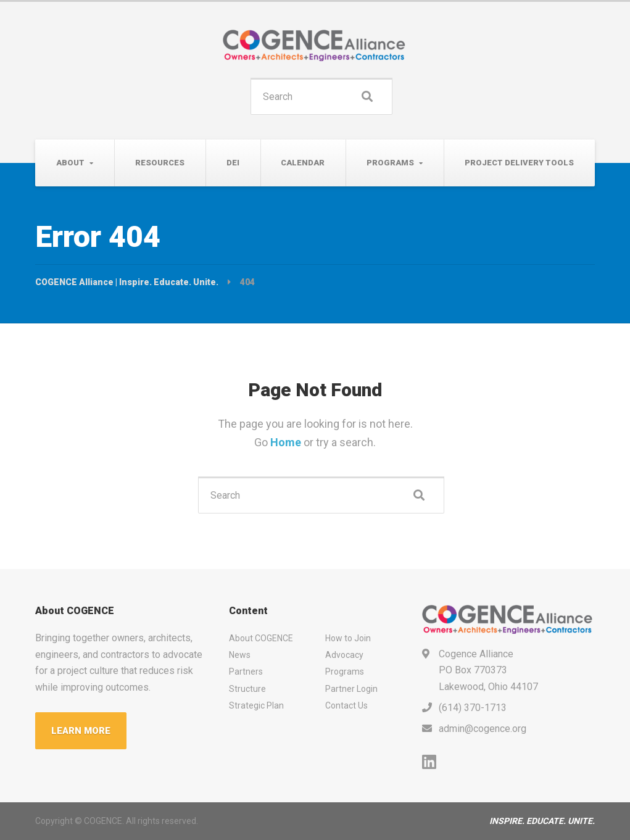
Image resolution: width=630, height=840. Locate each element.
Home (287, 442)
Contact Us (346, 705)
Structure (247, 689)
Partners (246, 672)
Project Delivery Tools (519, 163)
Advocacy (344, 655)
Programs (390, 163)
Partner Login (351, 689)
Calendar (303, 163)
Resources (160, 163)
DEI (233, 163)
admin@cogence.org (483, 729)
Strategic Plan (256, 705)
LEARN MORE (81, 731)
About (70, 163)
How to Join (348, 638)
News (240, 655)
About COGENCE (261, 638)
